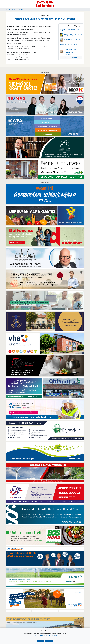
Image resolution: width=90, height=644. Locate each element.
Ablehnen (41, 641)
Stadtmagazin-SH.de (11, 9)
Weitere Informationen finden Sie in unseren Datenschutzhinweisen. (45, 637)
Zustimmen (49, 641)
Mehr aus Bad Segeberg (71, 57)
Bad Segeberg (21, 9)
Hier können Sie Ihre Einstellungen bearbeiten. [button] (45, 635)
